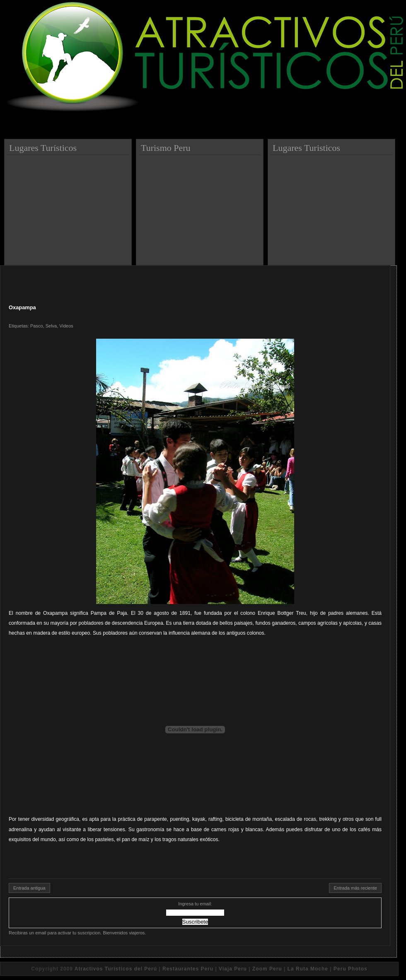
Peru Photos (350, 969)
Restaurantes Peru (188, 969)
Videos (66, 326)
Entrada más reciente (355, 888)
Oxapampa (22, 307)
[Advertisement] (69, 207)
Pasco (37, 326)
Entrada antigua (29, 888)
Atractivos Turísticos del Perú (116, 969)
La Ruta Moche (308, 969)
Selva (51, 326)
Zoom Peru (267, 969)
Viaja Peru (233, 969)
